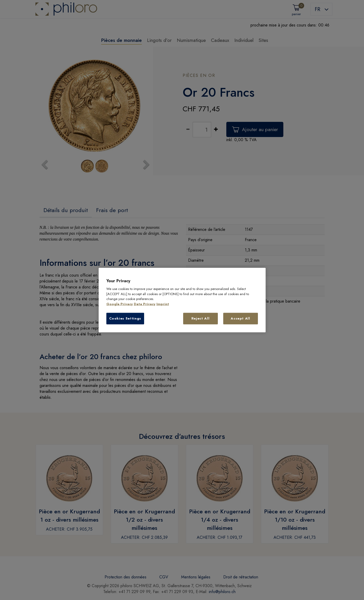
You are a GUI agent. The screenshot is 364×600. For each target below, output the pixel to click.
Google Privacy (120, 304)
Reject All (200, 318)
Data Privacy (145, 304)
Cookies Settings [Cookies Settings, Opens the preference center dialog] (125, 318)
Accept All (240, 318)
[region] (182, 300)
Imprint (163, 304)
